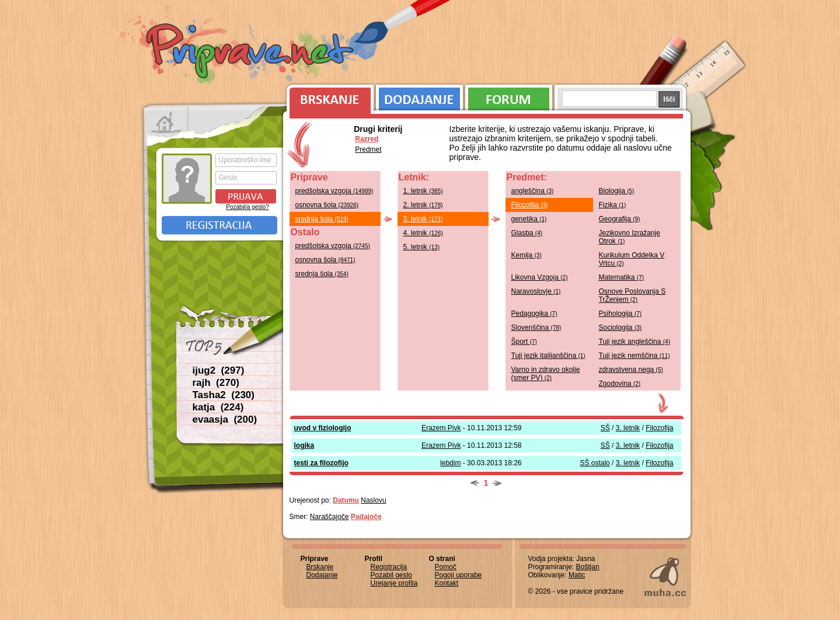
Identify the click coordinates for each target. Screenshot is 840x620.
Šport (524, 342)
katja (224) (218, 407)
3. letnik (423, 219)
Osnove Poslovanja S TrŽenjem (632, 295)
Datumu (346, 500)
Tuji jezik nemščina (635, 356)
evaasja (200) (225, 419)
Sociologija (621, 328)
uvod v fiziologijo (323, 428)
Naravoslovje (536, 291)
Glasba (527, 233)
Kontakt (447, 583)
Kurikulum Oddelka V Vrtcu (632, 259)
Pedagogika (534, 314)
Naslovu (373, 500)
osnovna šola (327, 205)
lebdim (450, 463)
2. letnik (423, 205)
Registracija (219, 225)
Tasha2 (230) (224, 395)
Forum (509, 96)
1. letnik (423, 191)
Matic (577, 575)
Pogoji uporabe (459, 575)
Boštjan (588, 567)
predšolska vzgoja (334, 191)
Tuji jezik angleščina (635, 342)
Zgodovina (620, 384)
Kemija (527, 255)
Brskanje (328, 96)
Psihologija (621, 314)
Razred (367, 139)
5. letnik (422, 247)
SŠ (605, 428)
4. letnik (423, 233)
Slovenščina (536, 328)
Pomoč (446, 567)
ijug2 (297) (219, 370)
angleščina (533, 191)
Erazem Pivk (441, 428)
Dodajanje (419, 96)
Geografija (620, 219)
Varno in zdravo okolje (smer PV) (546, 374)
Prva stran (166, 123)
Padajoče (366, 517)
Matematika (622, 277)
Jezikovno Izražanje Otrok (630, 237)
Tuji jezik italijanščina (548, 356)
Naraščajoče (330, 517)
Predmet (368, 149)
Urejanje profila (394, 583)
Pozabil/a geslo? (247, 207)
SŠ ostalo (595, 463)
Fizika (613, 205)
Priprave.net (251, 53)
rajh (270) (216, 383)
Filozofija (530, 205)
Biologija (617, 191)
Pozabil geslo (391, 575)
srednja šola (322, 219)
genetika (529, 219)
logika (304, 445)
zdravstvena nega (631, 370)
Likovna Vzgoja (540, 277)
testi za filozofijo (321, 463)
